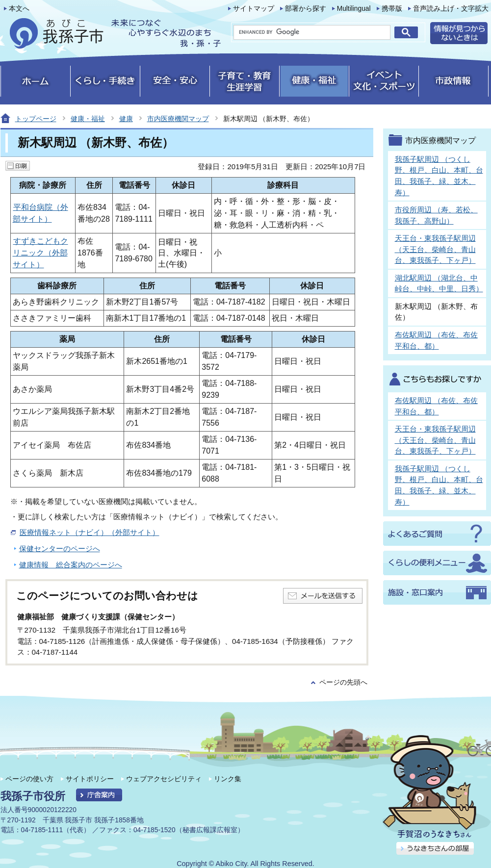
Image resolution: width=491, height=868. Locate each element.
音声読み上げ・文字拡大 (451, 9)
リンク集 (228, 779)
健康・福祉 (88, 119)
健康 (126, 119)
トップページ (36, 119)
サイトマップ (254, 9)
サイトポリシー (90, 779)
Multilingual (354, 9)
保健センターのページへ (60, 549)
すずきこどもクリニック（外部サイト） (40, 253)
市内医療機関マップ (178, 119)
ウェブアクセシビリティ (164, 779)
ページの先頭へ (343, 682)
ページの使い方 (29, 779)
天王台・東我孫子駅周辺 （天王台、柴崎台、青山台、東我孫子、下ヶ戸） (435, 249)
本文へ (19, 9)
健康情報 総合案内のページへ (71, 565)
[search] (312, 32)
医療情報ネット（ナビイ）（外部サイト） (90, 532)
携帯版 (392, 9)
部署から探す (306, 9)
